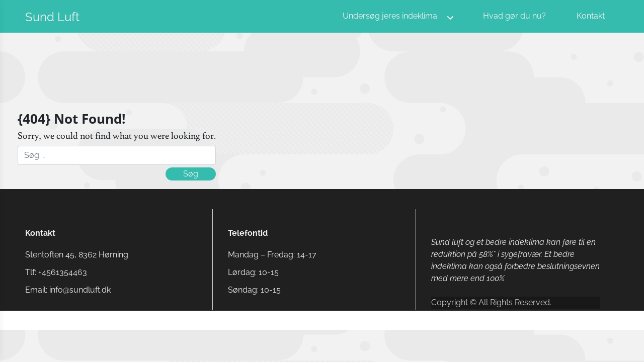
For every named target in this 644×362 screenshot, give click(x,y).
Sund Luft (52, 17)
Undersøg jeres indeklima (390, 16)
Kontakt (591, 16)
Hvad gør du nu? (514, 16)
